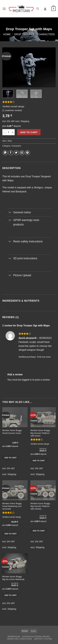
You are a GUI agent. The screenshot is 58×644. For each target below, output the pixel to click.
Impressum (14, 637)
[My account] (45, 9)
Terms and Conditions (19, 639)
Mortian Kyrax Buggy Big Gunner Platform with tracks (40, 433)
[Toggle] (10, 213)
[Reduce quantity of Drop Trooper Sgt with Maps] (4, 132)
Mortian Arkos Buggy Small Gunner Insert (12, 432)
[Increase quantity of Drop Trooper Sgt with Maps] (13, 132)
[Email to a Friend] (22, 153)
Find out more (44, 357)
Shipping (25, 121)
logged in (27, 380)
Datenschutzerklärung (36, 637)
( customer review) (12, 110)
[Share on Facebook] (11, 153)
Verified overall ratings (13, 106)
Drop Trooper (24, 34)
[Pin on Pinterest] (27, 153)
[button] (4, 9)
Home (7, 34)
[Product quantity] (9, 132)
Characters (46, 34)
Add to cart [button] (11, 458)
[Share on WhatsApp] (5, 153)
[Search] (38, 9)
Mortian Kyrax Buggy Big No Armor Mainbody (13, 578)
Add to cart (29, 132)
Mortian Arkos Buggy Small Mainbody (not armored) (12, 506)
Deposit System (43, 639)
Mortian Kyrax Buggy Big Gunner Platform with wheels (40, 506)
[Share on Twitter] (16, 153)
